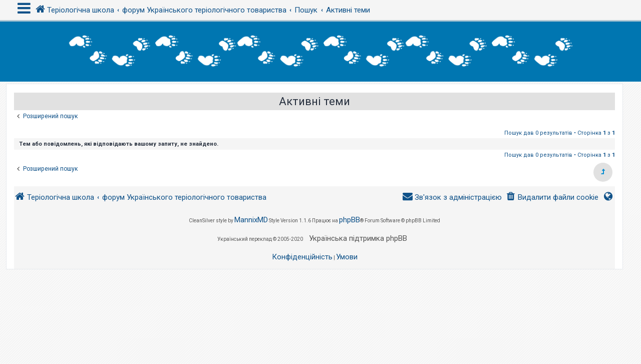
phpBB (350, 220)
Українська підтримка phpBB (358, 238)
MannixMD (251, 220)
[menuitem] (552, 198)
